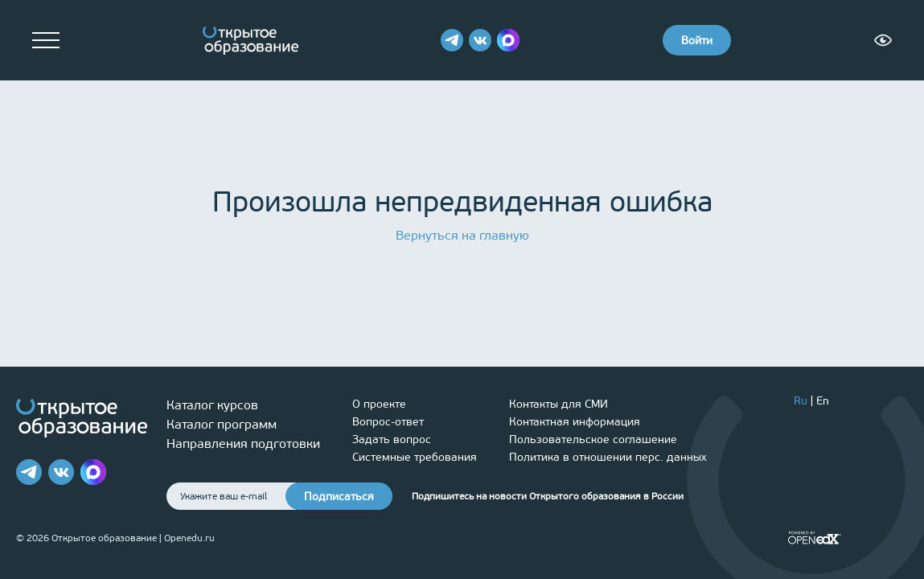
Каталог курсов (212, 405)
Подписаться (339, 497)
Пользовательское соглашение (593, 439)
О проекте (379, 404)
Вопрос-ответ (388, 422)
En (823, 401)
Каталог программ (222, 424)
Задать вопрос (392, 439)
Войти (697, 41)
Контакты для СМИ (559, 404)
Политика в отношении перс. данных (608, 457)
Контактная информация (575, 422)
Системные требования (415, 457)
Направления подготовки (243, 443)
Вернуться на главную (462, 235)
